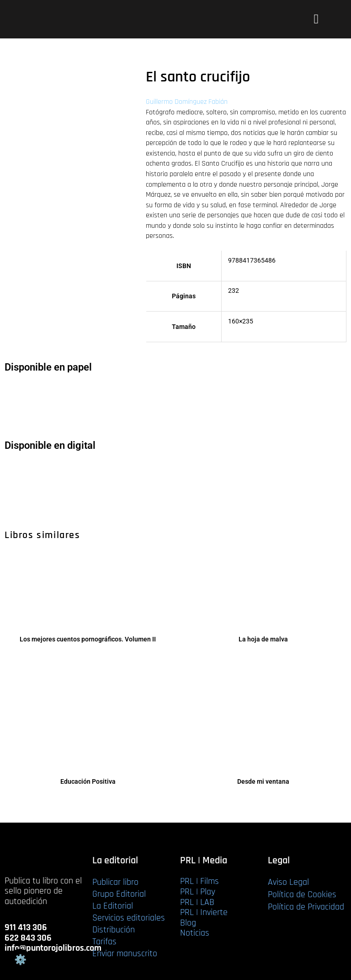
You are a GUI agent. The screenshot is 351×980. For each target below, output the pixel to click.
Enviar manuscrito (125, 953)
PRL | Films (199, 881)
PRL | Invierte (204, 912)
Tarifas (104, 942)
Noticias (195, 933)
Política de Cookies (302, 894)
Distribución (114, 930)
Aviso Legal (288, 882)
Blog (188, 923)
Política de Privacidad (306, 907)
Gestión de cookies (20, 960)
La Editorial (113, 906)
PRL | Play (198, 892)
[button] (316, 19)
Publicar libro (115, 882)
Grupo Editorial (119, 894)
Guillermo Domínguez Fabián (187, 102)
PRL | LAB (197, 902)
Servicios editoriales (129, 918)
